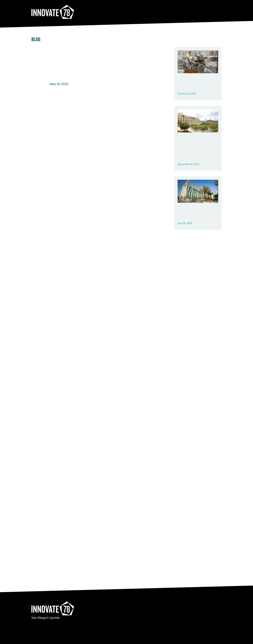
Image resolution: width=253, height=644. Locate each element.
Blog (36, 39)
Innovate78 (53, 12)
